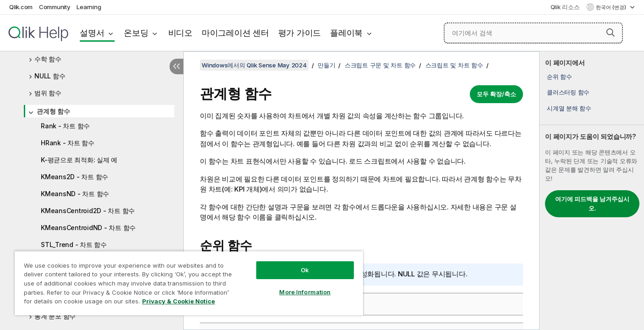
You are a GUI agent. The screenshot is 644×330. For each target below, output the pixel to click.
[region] (189, 283)
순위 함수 (559, 77)
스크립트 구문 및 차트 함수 (380, 65)
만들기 (326, 65)
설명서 (92, 33)
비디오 (180, 33)
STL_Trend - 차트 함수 (74, 245)
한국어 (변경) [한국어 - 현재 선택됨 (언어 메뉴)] (612, 7)
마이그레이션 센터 (235, 33)
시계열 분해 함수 (569, 108)
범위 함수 (48, 93)
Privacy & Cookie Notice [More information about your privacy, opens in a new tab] (179, 301)
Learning (89, 7)
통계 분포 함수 (55, 316)
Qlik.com (21, 7)
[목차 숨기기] (176, 66)
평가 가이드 (300, 33)
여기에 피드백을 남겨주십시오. (592, 203)
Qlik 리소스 (565, 7)
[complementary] (592, 191)
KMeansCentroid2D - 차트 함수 (88, 211)
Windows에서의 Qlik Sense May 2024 (254, 65)
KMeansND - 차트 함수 (75, 194)
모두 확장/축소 (496, 94)
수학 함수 (48, 59)
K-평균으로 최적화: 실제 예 (79, 160)
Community (55, 7)
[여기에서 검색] (534, 33)
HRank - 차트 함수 (68, 143)
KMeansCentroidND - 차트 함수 (88, 228)
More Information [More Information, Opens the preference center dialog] (305, 292)
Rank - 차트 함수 (65, 126)
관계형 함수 (53, 111)
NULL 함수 (50, 76)
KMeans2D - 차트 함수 (74, 177)
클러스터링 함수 (568, 92)
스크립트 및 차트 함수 (454, 65)
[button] (611, 33)
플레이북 (346, 33)
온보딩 (136, 33)
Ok (305, 270)
